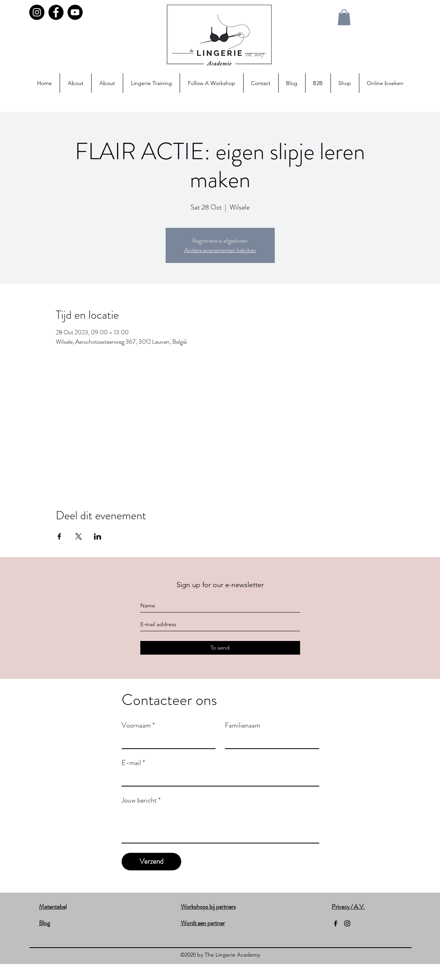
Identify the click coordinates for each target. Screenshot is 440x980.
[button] (344, 17)
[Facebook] (56, 12)
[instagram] (347, 923)
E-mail (133, 763)
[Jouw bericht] (220, 825)
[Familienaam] (270, 740)
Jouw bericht (141, 800)
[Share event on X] (79, 536)
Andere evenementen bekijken (220, 250)
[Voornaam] (166, 740)
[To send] (220, 648)
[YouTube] (75, 12)
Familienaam (243, 725)
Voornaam (138, 725)
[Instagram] (37, 12)
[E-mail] (218, 778)
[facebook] (336, 923)
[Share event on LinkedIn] (98, 536)
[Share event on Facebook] (59, 536)
